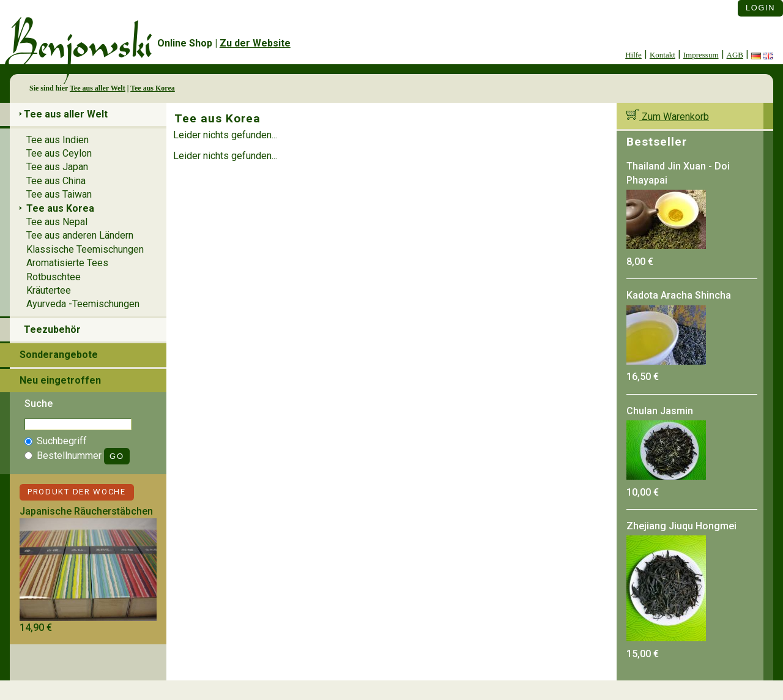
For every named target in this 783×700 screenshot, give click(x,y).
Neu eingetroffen (60, 380)
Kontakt (662, 55)
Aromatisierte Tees (67, 263)
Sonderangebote (59, 355)
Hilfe (633, 55)
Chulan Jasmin (660, 411)
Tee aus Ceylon (59, 153)
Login (760, 8)
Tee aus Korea (153, 88)
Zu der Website (255, 43)
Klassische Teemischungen (85, 249)
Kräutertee (49, 290)
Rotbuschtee (54, 277)
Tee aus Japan (57, 167)
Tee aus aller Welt (98, 88)
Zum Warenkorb (668, 117)
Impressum (701, 55)
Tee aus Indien (58, 140)
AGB (735, 55)
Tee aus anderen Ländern (80, 235)
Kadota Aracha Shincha (679, 295)
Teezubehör (52, 330)
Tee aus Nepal (57, 222)
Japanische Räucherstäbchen (86, 511)
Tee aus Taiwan (59, 194)
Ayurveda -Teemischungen (83, 304)
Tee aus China (56, 181)
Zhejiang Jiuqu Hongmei (681, 526)
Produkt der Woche (77, 492)
